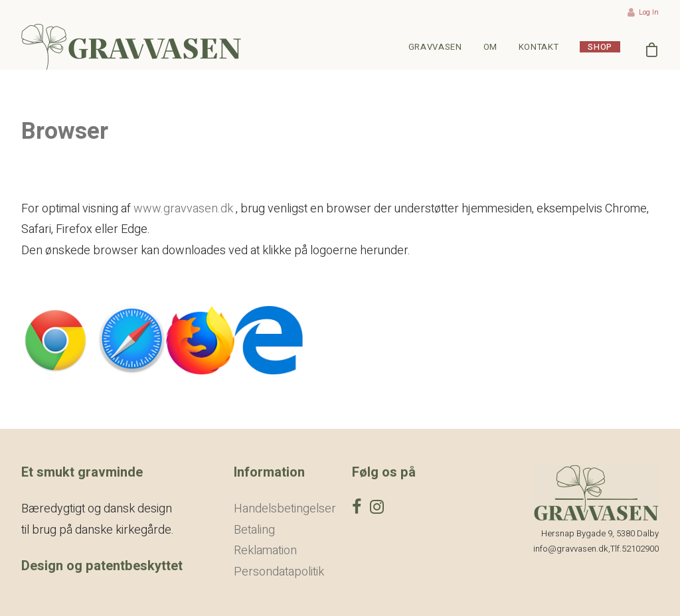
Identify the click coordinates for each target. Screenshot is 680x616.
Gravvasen (435, 47)
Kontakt (539, 47)
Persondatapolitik (279, 572)
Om (490, 47)
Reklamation (265, 551)
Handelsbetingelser (285, 509)
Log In (643, 12)
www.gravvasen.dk (183, 209)
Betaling (254, 530)
